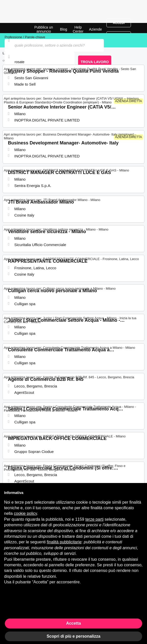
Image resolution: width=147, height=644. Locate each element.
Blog (64, 29)
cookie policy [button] (25, 513)
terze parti (94, 519)
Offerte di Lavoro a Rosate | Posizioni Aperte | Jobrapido (17, 28)
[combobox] (40, 62)
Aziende (96, 29)
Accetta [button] (73, 623)
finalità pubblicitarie (64, 542)
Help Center (78, 29)
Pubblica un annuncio (44, 29)
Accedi (119, 23)
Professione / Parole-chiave (25, 37)
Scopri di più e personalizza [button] (74, 636)
